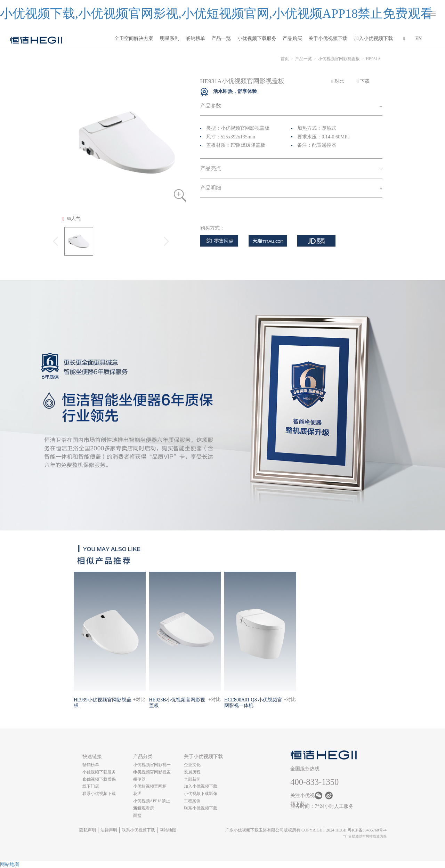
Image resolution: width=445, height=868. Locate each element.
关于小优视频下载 (328, 38)
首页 (285, 59)
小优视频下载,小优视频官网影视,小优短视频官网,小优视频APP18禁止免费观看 (216, 14)
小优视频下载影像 (201, 794)
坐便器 (139, 779)
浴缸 (137, 808)
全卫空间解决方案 (134, 38)
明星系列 (170, 38)
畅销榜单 (195, 38)
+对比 (139, 700)
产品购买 (292, 38)
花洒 (137, 794)
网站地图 (168, 830)
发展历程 (192, 772)
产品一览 (221, 38)
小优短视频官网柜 (150, 786)
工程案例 (192, 801)
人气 (72, 219)
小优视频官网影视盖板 (339, 59)
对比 (338, 81)
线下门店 (91, 786)
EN (419, 38)
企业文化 (192, 765)
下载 (363, 81)
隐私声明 (88, 830)
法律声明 (109, 830)
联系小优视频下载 (99, 794)
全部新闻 (192, 779)
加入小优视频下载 (373, 38)
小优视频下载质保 (99, 779)
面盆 (137, 815)
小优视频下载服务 (257, 38)
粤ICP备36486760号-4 (367, 830)
